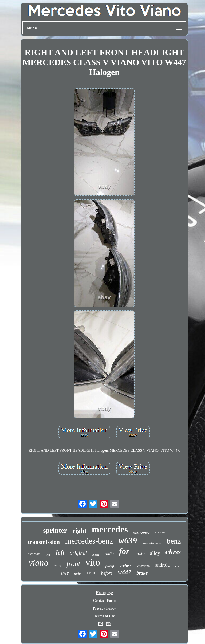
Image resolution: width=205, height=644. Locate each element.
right (79, 531)
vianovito (141, 532)
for (124, 551)
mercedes (110, 529)
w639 (128, 540)
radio (109, 554)
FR (109, 624)
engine (160, 532)
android (162, 565)
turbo (78, 574)
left (60, 552)
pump (110, 566)
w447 (124, 572)
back (57, 566)
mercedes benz (152, 543)
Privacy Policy (104, 608)
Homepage (104, 593)
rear (91, 572)
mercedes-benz (89, 541)
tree (65, 573)
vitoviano (143, 566)
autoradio (34, 554)
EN (100, 624)
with (48, 555)
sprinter (55, 530)
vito (93, 562)
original (78, 553)
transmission (44, 542)
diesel (96, 555)
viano (38, 563)
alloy (155, 553)
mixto (140, 553)
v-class (125, 565)
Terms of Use (104, 616)
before (107, 573)
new (178, 566)
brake (142, 573)
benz (174, 541)
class (173, 552)
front (73, 564)
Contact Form (104, 601)
